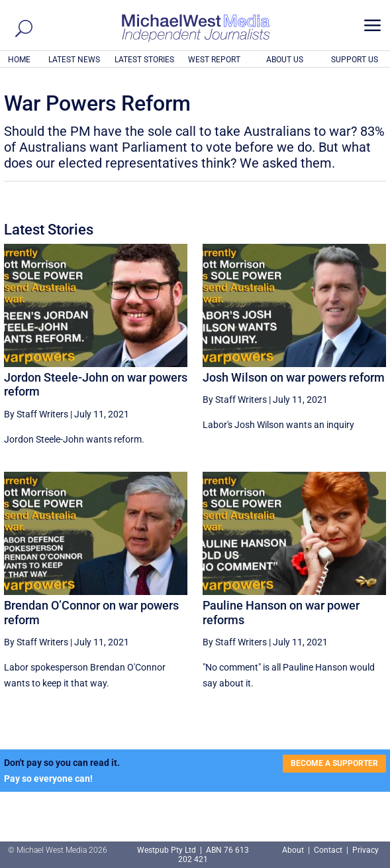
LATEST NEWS (74, 60)
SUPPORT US (355, 60)
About (294, 850)
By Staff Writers (36, 414)
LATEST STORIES (144, 60)
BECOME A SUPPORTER (334, 763)
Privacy (366, 850)
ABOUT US (285, 60)
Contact (328, 850)
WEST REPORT (214, 60)
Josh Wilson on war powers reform (294, 377)
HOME (19, 60)
